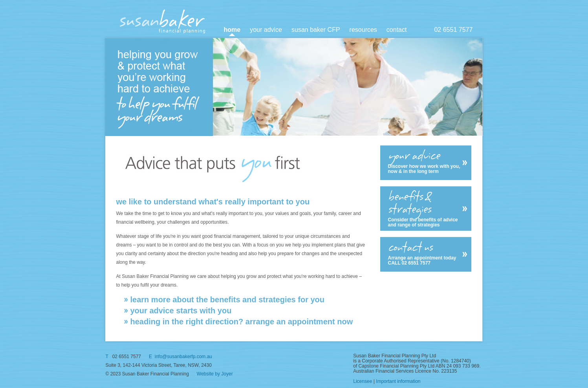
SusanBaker (163, 21)
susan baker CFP (316, 30)
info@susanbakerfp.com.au (183, 357)
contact (397, 30)
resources (363, 30)
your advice (266, 30)
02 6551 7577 (453, 30)
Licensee (363, 381)
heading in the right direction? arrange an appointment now (242, 322)
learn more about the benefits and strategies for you (228, 300)
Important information (398, 381)
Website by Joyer (215, 374)
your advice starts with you (181, 311)
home (232, 30)
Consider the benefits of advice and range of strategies (425, 209)
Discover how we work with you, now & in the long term (425, 162)
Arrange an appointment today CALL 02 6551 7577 (425, 253)
